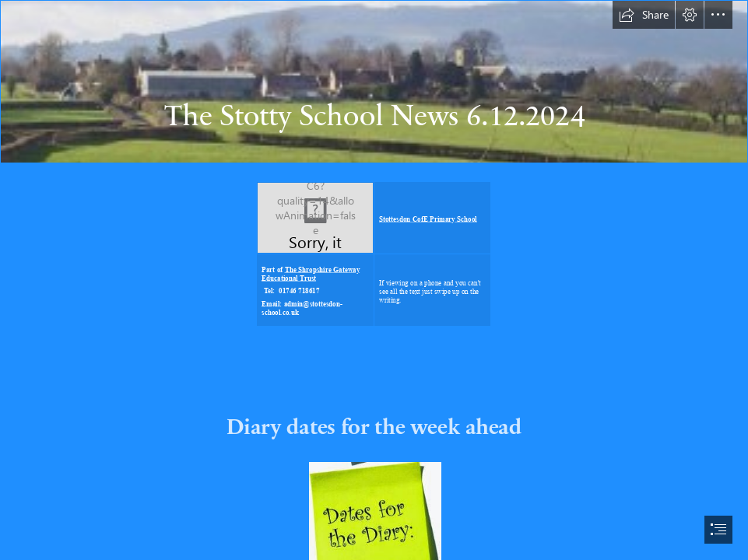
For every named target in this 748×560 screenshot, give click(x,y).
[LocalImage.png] (315, 218)
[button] (644, 15)
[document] (374, 280)
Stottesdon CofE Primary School (428, 219)
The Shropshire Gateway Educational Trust (311, 274)
